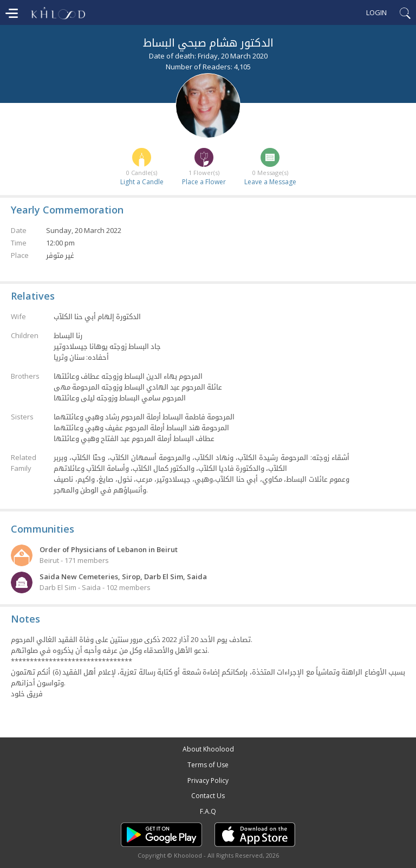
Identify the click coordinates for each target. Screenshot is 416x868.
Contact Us (208, 796)
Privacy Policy (208, 780)
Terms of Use (208, 765)
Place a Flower (204, 182)
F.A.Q (208, 811)
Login (376, 12)
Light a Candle (142, 182)
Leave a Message (270, 182)
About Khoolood (208, 749)
